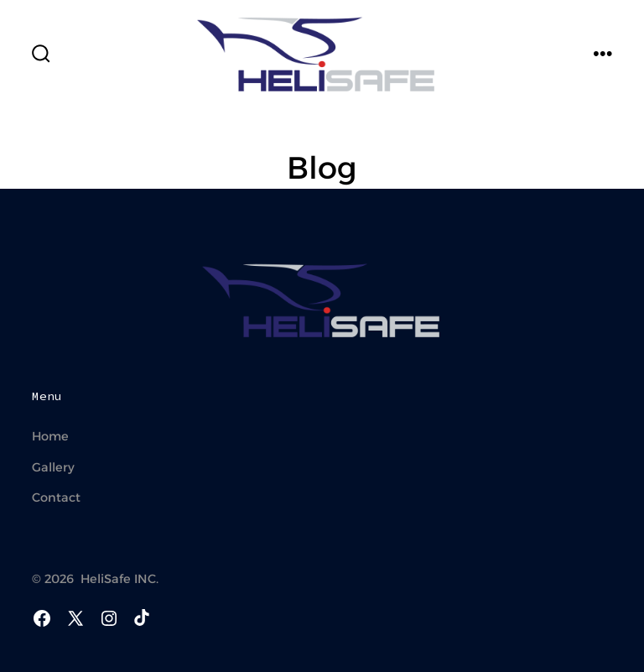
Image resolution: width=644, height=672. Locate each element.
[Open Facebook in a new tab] (42, 618)
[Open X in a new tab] (75, 618)
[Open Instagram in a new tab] (109, 618)
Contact (56, 497)
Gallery (53, 467)
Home (50, 436)
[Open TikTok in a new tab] (140, 618)
